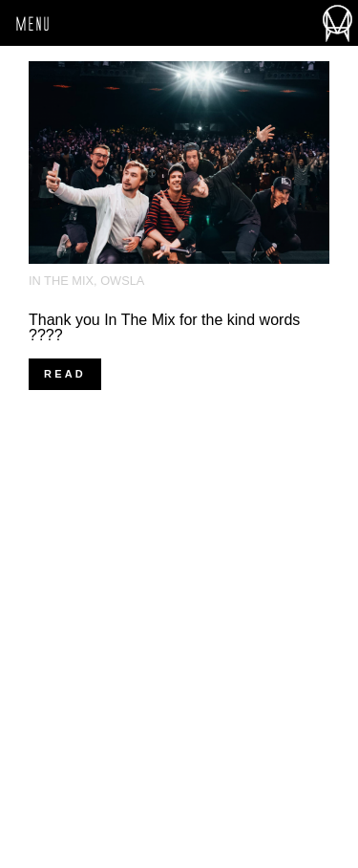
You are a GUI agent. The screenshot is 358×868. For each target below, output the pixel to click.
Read (65, 374)
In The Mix (61, 281)
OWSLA (122, 281)
